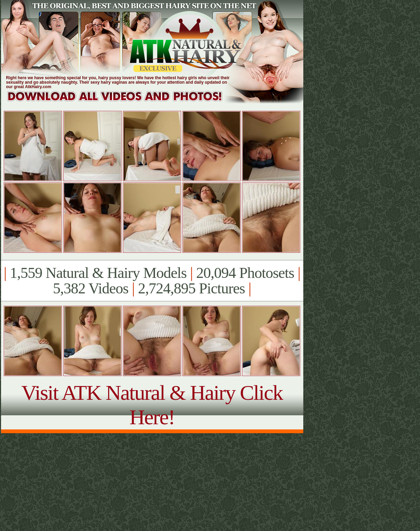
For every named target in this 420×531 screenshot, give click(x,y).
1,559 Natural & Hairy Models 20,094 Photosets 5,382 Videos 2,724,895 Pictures (152, 281)
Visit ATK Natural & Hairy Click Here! (152, 405)
